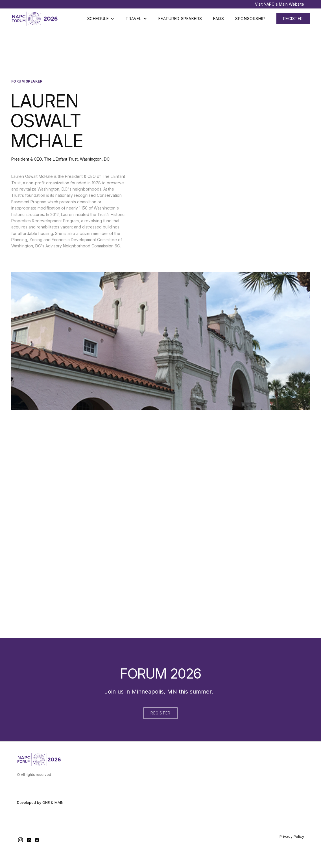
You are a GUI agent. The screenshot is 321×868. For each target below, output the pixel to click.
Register (160, 713)
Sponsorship (250, 19)
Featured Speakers (180, 19)
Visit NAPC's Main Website (279, 4)
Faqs (219, 19)
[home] (35, 19)
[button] (101, 19)
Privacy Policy (292, 836)
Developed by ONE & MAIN (40, 803)
